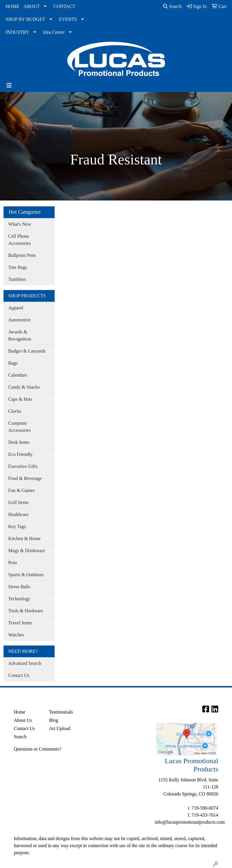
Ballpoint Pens (22, 255)
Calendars (18, 375)
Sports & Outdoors (26, 575)
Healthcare (18, 514)
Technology (19, 599)
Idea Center (54, 32)
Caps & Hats (20, 399)
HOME (12, 6)
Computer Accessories (19, 427)
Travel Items (20, 623)
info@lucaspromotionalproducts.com (190, 822)
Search (172, 6)
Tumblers (17, 279)
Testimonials (61, 712)
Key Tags (17, 526)
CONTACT (64, 6)
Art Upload (60, 728)
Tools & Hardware (26, 611)
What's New (20, 224)
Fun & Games (21, 490)
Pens (13, 563)
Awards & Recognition (20, 335)
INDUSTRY (17, 32)
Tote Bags (18, 267)
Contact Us (19, 675)
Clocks (15, 411)
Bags (13, 363)
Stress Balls (19, 587)
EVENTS (68, 19)
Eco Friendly (20, 454)
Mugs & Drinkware (27, 551)
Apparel (16, 308)
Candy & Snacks (24, 387)
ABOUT (32, 6)
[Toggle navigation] (9, 85)
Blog (54, 720)
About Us (23, 720)
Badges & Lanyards (27, 351)
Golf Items (18, 502)
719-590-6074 (205, 808)
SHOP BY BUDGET (25, 19)
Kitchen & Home (24, 539)
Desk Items (19, 442)
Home (20, 712)
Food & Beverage (25, 478)
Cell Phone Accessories (19, 240)
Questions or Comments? (38, 749)
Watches (16, 635)
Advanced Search (25, 663)
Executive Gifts (23, 466)
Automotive (19, 320)
